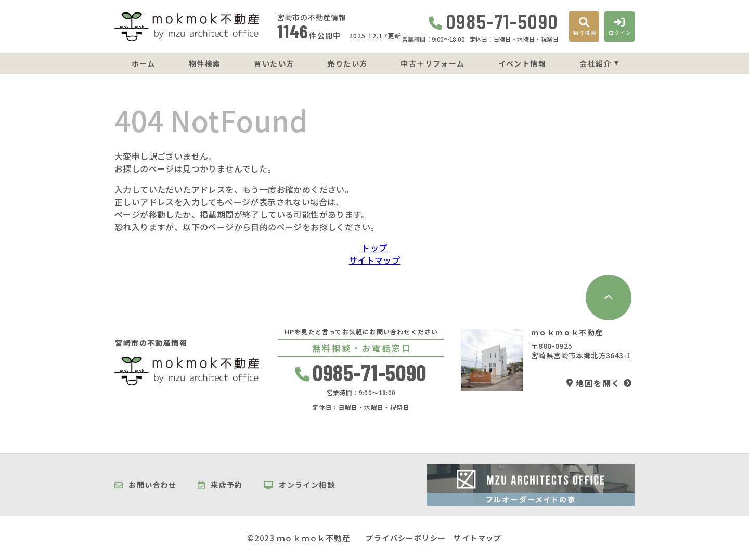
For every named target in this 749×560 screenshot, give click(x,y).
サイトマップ (374, 260)
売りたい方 (347, 63)
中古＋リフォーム (432, 63)
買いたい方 (274, 63)
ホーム (144, 63)
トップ (374, 248)
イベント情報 (522, 63)
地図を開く (593, 383)
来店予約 (220, 485)
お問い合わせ (146, 485)
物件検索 (205, 63)
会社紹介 (596, 63)
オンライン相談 (299, 485)
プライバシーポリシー (406, 538)
